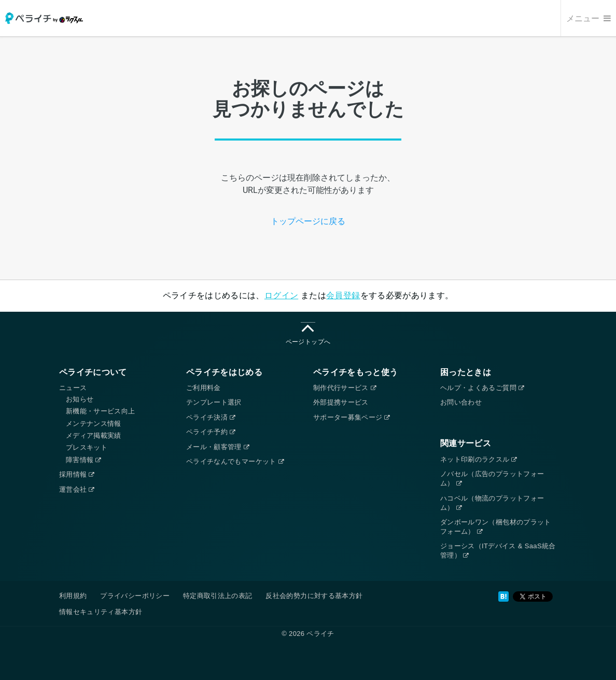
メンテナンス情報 (94, 424)
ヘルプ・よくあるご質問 (482, 388)
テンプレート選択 (214, 402)
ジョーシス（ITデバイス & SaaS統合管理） (498, 551)
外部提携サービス (341, 402)
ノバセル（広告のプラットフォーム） (492, 478)
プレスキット (87, 447)
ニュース (73, 388)
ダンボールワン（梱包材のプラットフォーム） (496, 527)
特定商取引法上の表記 (218, 596)
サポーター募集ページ (352, 417)
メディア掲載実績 (94, 435)
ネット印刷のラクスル (479, 459)
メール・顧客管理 (218, 447)
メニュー (589, 18)
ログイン (281, 295)
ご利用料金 (204, 388)
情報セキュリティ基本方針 (101, 612)
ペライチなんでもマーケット (235, 461)
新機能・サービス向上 (101, 411)
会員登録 (343, 295)
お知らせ (80, 399)
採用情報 (77, 474)
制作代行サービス (345, 388)
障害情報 (83, 460)
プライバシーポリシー (135, 596)
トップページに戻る (308, 221)
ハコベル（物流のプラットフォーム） (492, 503)
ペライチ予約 (211, 432)
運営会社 (77, 489)
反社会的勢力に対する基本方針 (314, 596)
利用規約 (73, 596)
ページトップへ (308, 334)
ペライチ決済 (211, 417)
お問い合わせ (461, 402)
